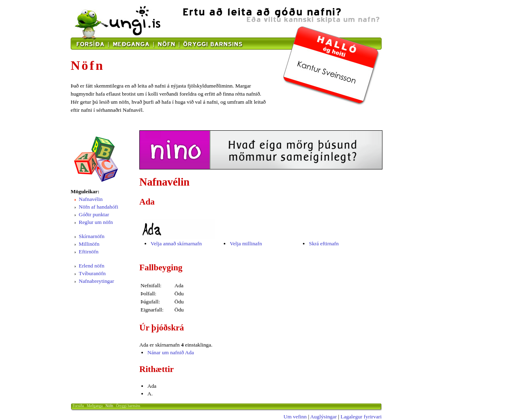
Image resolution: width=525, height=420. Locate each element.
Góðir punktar (94, 214)
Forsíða (78, 406)
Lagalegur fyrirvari (361, 417)
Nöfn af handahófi (99, 207)
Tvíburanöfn (92, 273)
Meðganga (95, 406)
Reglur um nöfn (96, 222)
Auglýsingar (323, 417)
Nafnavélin (91, 199)
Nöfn (109, 406)
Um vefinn (295, 417)
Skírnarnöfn (92, 236)
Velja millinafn (246, 243)
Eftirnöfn (89, 252)
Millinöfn (89, 244)
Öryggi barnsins (128, 406)
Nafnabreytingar (96, 281)
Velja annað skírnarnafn (176, 243)
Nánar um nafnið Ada (171, 352)
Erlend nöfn (91, 266)
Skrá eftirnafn (324, 243)
